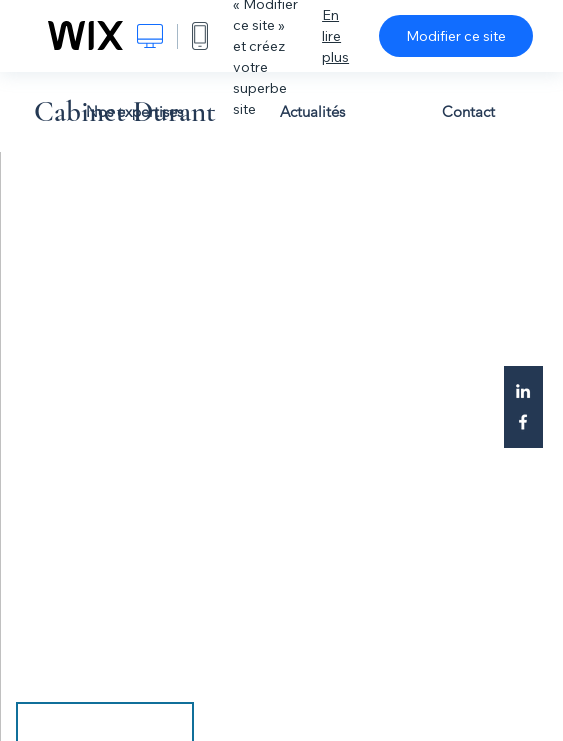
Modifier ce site (456, 36)
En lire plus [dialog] (335, 36)
